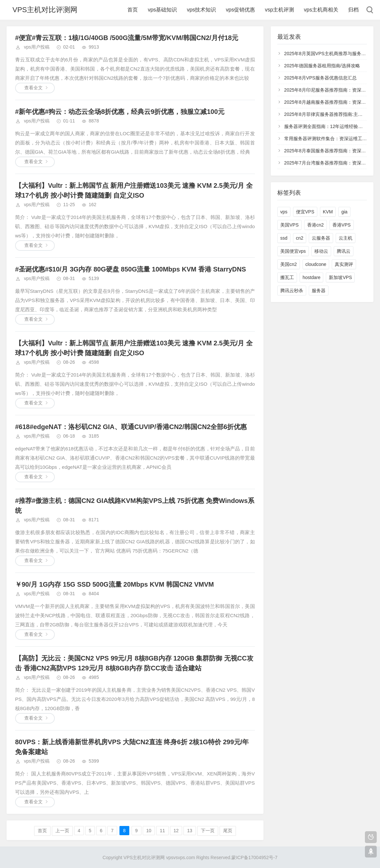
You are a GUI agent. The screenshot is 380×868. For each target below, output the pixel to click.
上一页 (62, 831)
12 (176, 831)
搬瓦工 (287, 277)
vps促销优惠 (240, 10)
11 (162, 831)
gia (344, 212)
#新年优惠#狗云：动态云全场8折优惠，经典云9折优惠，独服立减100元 (120, 112)
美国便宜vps (293, 251)
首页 (133, 10)
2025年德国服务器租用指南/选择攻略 (322, 66)
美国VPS (289, 225)
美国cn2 (289, 264)
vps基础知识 (162, 10)
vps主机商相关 (321, 10)
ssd (284, 238)
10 (149, 831)
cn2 (300, 238)
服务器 (319, 291)
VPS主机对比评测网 (45, 10)
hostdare (311, 277)
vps (284, 212)
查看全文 (33, 88)
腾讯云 (344, 251)
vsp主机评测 (279, 10)
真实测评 (344, 264)
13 (190, 831)
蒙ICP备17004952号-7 (254, 857)
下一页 (208, 831)
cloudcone (316, 264)
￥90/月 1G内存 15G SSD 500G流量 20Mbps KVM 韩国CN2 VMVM (115, 584)
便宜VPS (305, 212)
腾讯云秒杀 (292, 291)
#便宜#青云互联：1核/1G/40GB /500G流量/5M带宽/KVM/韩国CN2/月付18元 (127, 38)
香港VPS (342, 225)
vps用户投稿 (37, 47)
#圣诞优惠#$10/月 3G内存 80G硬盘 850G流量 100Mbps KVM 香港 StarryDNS (131, 269)
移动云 (321, 251)
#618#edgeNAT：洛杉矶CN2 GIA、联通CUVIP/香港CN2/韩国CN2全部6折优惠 (131, 427)
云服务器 (321, 238)
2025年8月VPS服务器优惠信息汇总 (320, 78)
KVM (328, 212)
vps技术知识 (201, 10)
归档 (353, 10)
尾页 (228, 831)
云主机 (346, 238)
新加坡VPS (340, 277)
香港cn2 (316, 225)
